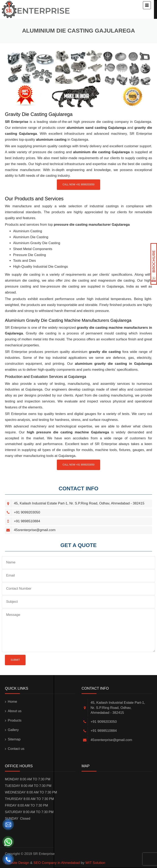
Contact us (16, 749)
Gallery (13, 730)
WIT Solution (95, 863)
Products (15, 720)
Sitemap (14, 739)
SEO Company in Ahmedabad (57, 863)
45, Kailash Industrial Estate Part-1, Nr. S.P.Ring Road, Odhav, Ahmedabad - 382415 (79, 503)
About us (15, 711)
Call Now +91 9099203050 (78, 185)
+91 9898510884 (27, 521)
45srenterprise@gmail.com (35, 530)
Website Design (17, 863)
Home (12, 702)
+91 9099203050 (27, 512)
